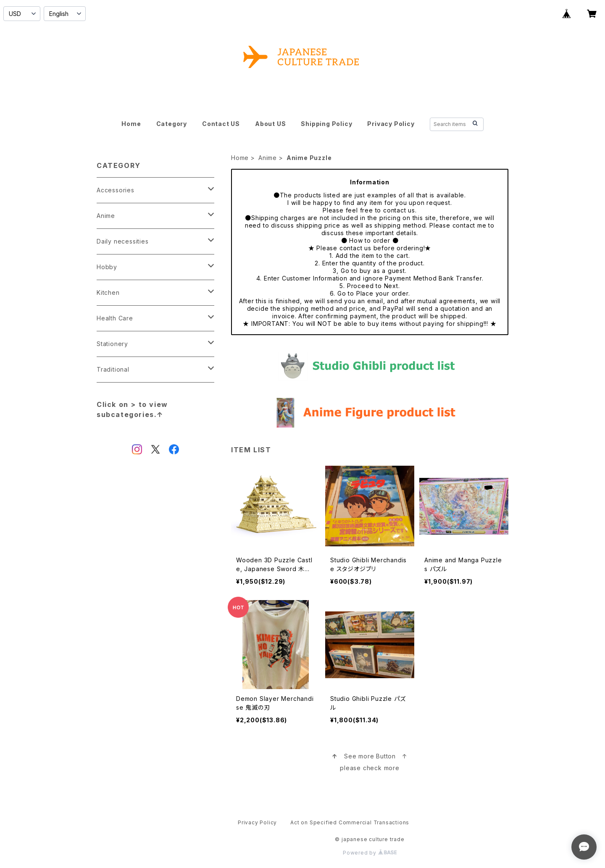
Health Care (115, 318)
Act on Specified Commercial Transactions (350, 822)
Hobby (107, 267)
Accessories (116, 190)
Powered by (370, 853)
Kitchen (108, 292)
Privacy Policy (391, 124)
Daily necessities (123, 241)
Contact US (221, 124)
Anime (268, 158)
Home (131, 124)
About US (270, 124)
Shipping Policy (326, 124)
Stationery (112, 344)
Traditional (113, 369)
